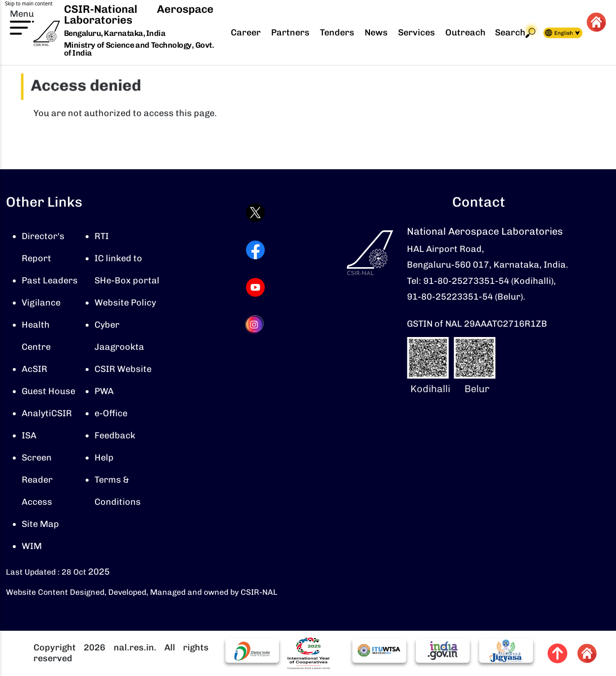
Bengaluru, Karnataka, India (115, 34)
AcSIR (34, 369)
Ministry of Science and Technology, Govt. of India (139, 49)
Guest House (48, 391)
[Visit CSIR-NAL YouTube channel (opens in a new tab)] (255, 287)
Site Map (40, 524)
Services (416, 32)
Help (104, 458)
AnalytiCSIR (47, 413)
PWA (104, 391)
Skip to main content (29, 3)
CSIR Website (123, 369)
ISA (29, 435)
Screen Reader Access (37, 480)
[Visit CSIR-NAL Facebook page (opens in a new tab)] (255, 250)
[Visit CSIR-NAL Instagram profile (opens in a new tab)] (255, 324)
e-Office (111, 413)
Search (515, 33)
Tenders (337, 32)
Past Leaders (50, 280)
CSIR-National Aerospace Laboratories (139, 15)
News (376, 32)
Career (246, 32)
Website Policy (125, 303)
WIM (32, 546)
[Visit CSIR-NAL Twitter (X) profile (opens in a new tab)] (255, 213)
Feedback (115, 435)
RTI (102, 236)
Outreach (465, 32)
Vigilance (41, 303)
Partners (290, 32)
